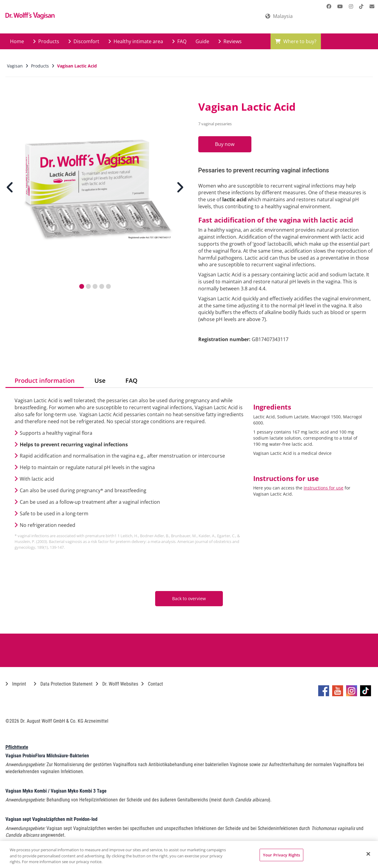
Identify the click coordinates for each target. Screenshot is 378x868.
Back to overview (189, 598)
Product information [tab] (45, 380)
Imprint (16, 684)
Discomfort (84, 41)
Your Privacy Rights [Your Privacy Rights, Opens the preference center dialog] (281, 855)
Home (17, 41)
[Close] (368, 854)
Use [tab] (100, 380)
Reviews (230, 41)
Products (46, 41)
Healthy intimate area (136, 41)
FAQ (179, 41)
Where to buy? (296, 41)
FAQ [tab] (131, 380)
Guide (202, 41)
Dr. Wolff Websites (117, 684)
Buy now (226, 144)
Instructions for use (324, 488)
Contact (152, 684)
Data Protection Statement (63, 684)
